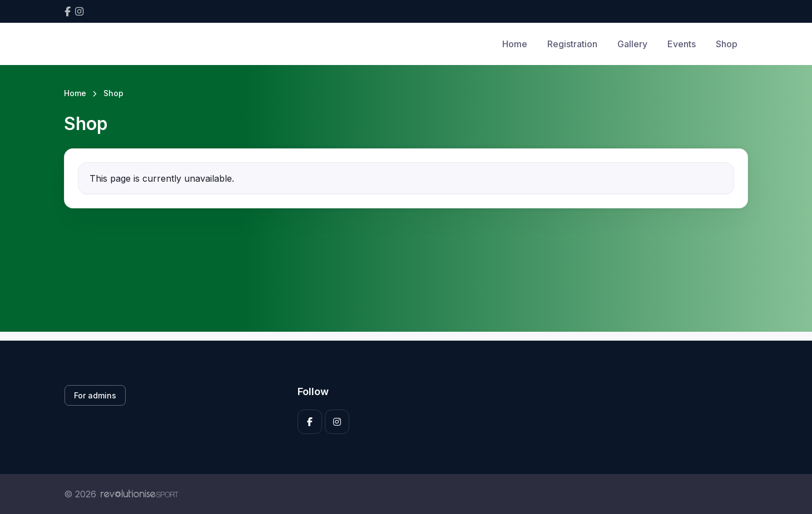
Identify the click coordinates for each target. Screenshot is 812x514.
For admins (95, 395)
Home (515, 44)
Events (682, 44)
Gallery (632, 44)
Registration (572, 44)
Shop (727, 44)
